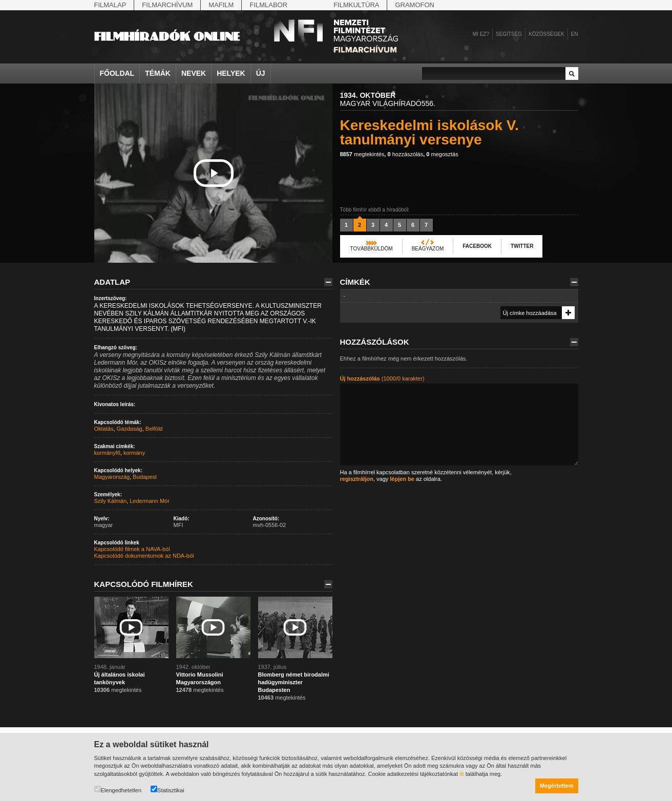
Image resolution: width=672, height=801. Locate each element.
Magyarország (112, 477)
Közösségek (546, 34)
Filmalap (110, 5)
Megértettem (556, 786)
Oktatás (104, 429)
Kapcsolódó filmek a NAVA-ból (132, 549)
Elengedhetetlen (118, 789)
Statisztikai (167, 789)
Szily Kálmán (111, 501)
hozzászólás (405, 154)
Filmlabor (268, 5)
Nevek (194, 73)
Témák (158, 73)
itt (462, 774)
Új (261, 73)
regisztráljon (357, 479)
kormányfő (107, 453)
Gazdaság (130, 429)
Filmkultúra (356, 5)
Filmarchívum (167, 5)
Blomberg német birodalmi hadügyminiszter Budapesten (294, 682)
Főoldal (117, 73)
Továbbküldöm (372, 249)
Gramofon (415, 5)
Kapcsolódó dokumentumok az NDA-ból (144, 556)
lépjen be (402, 479)
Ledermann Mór (150, 501)
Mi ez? (481, 34)
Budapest (144, 477)
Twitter (522, 246)
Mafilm (221, 5)
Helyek (231, 73)
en (575, 34)
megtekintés (362, 154)
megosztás (442, 154)
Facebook (477, 246)
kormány (134, 453)
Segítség (509, 34)
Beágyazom (428, 249)
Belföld (154, 429)
